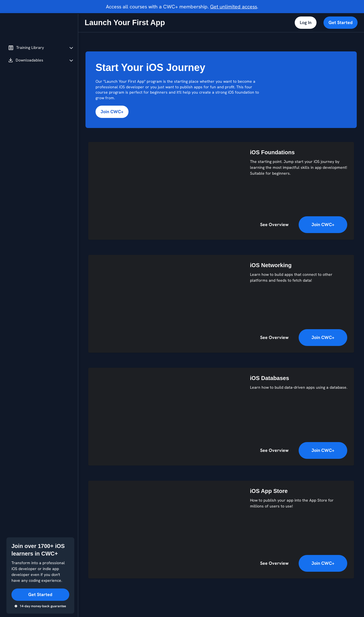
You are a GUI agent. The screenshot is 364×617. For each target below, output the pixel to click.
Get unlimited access (234, 7)
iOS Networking (271, 265)
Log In (306, 22)
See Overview (274, 225)
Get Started (341, 22)
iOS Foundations (272, 152)
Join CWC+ (112, 112)
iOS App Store (269, 491)
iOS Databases (270, 378)
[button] (41, 48)
